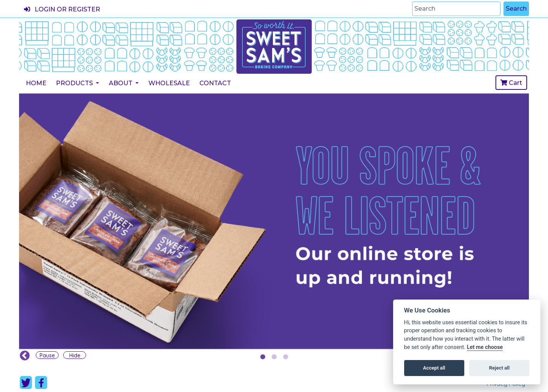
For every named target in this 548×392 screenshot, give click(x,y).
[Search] (456, 9)
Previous (23, 354)
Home (36, 83)
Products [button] (75, 83)
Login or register (62, 9)
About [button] (121, 83)
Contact (215, 83)
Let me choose (485, 347)
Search (516, 9)
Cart (511, 83)
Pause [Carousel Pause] (47, 355)
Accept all (434, 368)
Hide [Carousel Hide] (75, 355)
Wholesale (169, 83)
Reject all (499, 368)
